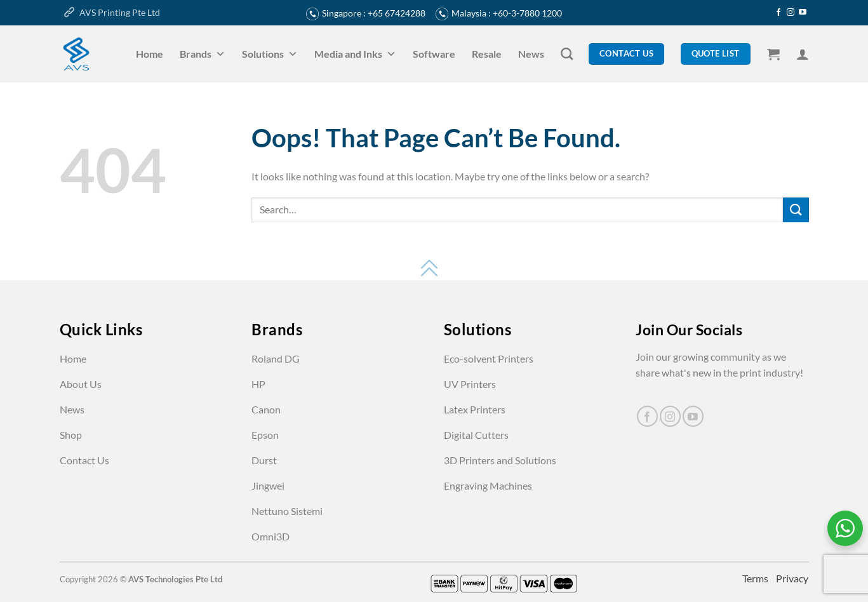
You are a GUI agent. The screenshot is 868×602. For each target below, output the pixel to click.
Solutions (270, 54)
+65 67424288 (397, 13)
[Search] (567, 54)
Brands (203, 54)
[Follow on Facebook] (778, 13)
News (531, 54)
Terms (756, 578)
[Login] (803, 54)
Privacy (792, 578)
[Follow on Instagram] (791, 13)
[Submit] (796, 210)
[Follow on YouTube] (803, 13)
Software (434, 54)
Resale (487, 54)
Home (150, 54)
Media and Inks (355, 54)
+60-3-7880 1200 (527, 13)
